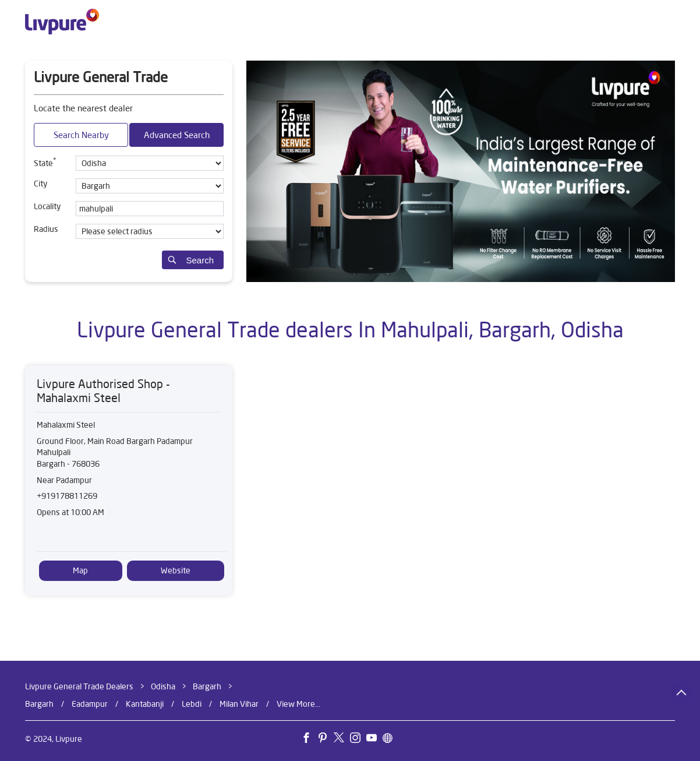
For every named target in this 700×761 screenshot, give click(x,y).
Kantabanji (145, 704)
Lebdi (192, 704)
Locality (47, 206)
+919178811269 (67, 496)
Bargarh (207, 686)
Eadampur (90, 704)
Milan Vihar (239, 704)
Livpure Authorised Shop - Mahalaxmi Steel (103, 391)
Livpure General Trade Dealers (80, 686)
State (45, 162)
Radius (46, 229)
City (40, 184)
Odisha (163, 686)
